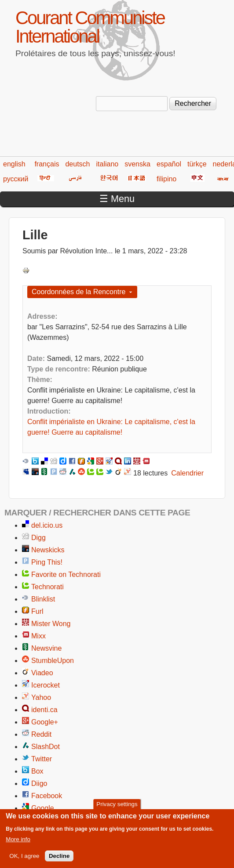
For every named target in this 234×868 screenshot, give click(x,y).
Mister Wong (51, 624)
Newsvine (46, 648)
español (169, 164)
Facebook (47, 796)
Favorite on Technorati (66, 574)
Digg (38, 538)
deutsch (77, 164)
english (14, 164)
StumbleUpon (53, 661)
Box (37, 771)
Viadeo (42, 673)
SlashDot (46, 747)
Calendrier (187, 473)
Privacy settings (117, 809)
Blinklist (43, 599)
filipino (166, 179)
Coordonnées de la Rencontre (79, 292)
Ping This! (47, 562)
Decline (59, 860)
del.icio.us (47, 525)
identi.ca (44, 710)
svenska (137, 164)
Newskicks (48, 550)
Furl (37, 611)
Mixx (38, 636)
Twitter (42, 759)
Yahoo (41, 697)
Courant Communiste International (90, 27)
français (47, 164)
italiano (108, 164)
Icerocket (46, 685)
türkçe (197, 164)
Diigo (39, 783)
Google (43, 808)
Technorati (48, 587)
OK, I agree (24, 860)
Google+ (45, 722)
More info (18, 844)
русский (16, 179)
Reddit (41, 734)
